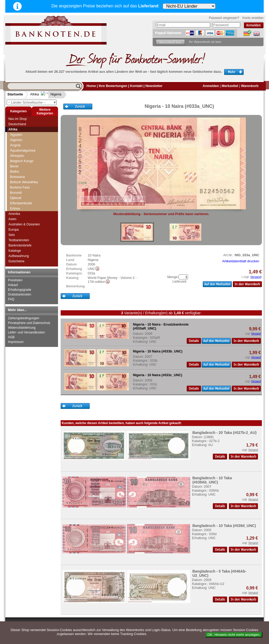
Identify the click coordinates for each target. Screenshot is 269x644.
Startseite (15, 94)
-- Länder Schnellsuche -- (32, 102)
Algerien (16, 140)
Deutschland (17, 124)
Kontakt (136, 86)
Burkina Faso (20, 187)
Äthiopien (17, 156)
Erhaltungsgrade (20, 290)
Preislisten (15, 280)
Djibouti (16, 198)
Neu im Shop (18, 119)
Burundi (16, 193)
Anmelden (211, 86)
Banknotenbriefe (20, 245)
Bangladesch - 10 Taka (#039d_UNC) (224, 526)
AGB (11, 337)
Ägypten (16, 135)
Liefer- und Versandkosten (26, 332)
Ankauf (13, 285)
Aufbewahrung (19, 256)
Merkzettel (230, 86)
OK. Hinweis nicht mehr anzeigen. (234, 635)
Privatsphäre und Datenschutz (29, 323)
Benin (14, 166)
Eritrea (15, 208)
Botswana (17, 177)
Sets (12, 235)
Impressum (16, 342)
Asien (12, 219)
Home (91, 86)
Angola (15, 145)
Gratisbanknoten (20, 294)
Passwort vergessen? (224, 18)
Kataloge (15, 251)
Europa (14, 230)
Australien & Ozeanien (24, 224)
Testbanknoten (19, 240)
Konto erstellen (253, 18)
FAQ (11, 299)
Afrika (34, 94)
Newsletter (154, 86)
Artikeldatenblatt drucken (241, 261)
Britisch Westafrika (24, 182)
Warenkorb (250, 86)
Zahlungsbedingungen (24, 318)
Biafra (14, 171)
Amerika (14, 214)
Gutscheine (16, 261)
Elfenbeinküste (21, 203)
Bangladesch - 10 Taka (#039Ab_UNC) (212, 480)
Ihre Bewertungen (113, 86)
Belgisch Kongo (22, 161)
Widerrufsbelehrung (22, 328)
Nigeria (52, 94)
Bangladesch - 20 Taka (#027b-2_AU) (224, 433)
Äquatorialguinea (23, 150)
